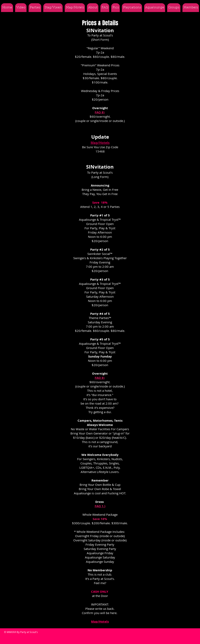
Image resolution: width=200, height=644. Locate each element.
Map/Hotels (100, 143)
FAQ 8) (100, 112)
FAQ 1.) (100, 506)
